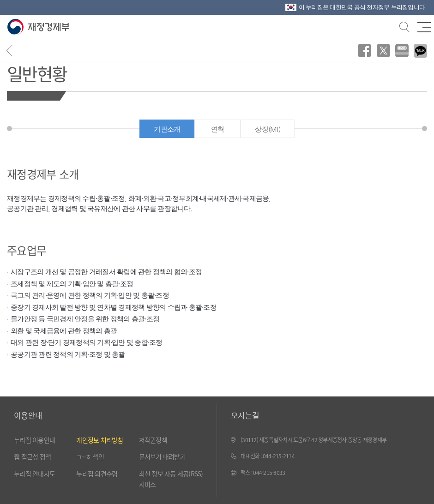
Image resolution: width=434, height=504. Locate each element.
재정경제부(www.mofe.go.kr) (40, 27)
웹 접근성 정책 (32, 456)
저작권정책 (153, 440)
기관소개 (167, 129)
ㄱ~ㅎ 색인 (90, 456)
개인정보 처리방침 (99, 440)
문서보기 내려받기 (162, 456)
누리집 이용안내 (34, 440)
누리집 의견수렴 (97, 474)
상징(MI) (268, 129)
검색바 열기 (404, 26)
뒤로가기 (12, 51)
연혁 (218, 129)
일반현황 (37, 73)
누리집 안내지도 (34, 474)
